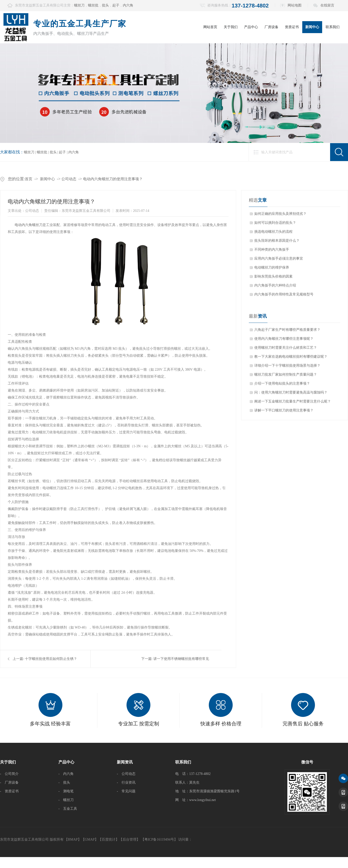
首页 (29, 179)
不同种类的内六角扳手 (272, 250)
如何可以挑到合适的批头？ (275, 223)
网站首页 (210, 27)
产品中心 (251, 27)
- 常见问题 (126, 791)
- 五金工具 (68, 809)
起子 (116, 5)
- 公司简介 (9, 774)
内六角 (128, 5)
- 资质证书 (9, 791)
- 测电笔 (66, 791)
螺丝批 (93, 5)
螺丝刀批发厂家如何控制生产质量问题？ (286, 375)
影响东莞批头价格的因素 (273, 276)
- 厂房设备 (9, 782)
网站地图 (295, 5)
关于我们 (231, 27)
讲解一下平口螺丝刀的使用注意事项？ (284, 410)
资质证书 (292, 27)
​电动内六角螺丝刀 (29, 225)
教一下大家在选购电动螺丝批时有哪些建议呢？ (291, 357)
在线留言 (327, 5)
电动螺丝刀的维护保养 (272, 267)
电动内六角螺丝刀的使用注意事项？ (113, 179)
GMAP (90, 839)
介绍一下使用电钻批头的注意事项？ (282, 383)
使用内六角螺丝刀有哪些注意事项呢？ (284, 339)
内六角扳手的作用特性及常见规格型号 (284, 294)
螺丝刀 (79, 5)
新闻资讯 (125, 762)
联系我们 (333, 27)
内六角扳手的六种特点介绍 (275, 285)
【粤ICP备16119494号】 (159, 839)
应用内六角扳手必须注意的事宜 (279, 259)
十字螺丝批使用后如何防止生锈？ (51, 659)
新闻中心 (312, 27)
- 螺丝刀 (66, 800)
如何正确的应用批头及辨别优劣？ (280, 214)
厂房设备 (271, 27)
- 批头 (64, 782)
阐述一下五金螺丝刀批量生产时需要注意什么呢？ (293, 401)
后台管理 (130, 839)
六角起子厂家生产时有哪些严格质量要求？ (287, 330)
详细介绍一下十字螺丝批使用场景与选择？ (287, 366)
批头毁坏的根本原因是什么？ (277, 241)
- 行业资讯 (126, 782)
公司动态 (69, 179)
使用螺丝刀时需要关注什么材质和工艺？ (286, 348)
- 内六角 (66, 774)
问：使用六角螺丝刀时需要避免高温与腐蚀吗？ (291, 392)
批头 (105, 5)
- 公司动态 (126, 774)
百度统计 (109, 839)
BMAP (73, 839)
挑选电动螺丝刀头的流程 (273, 232)
